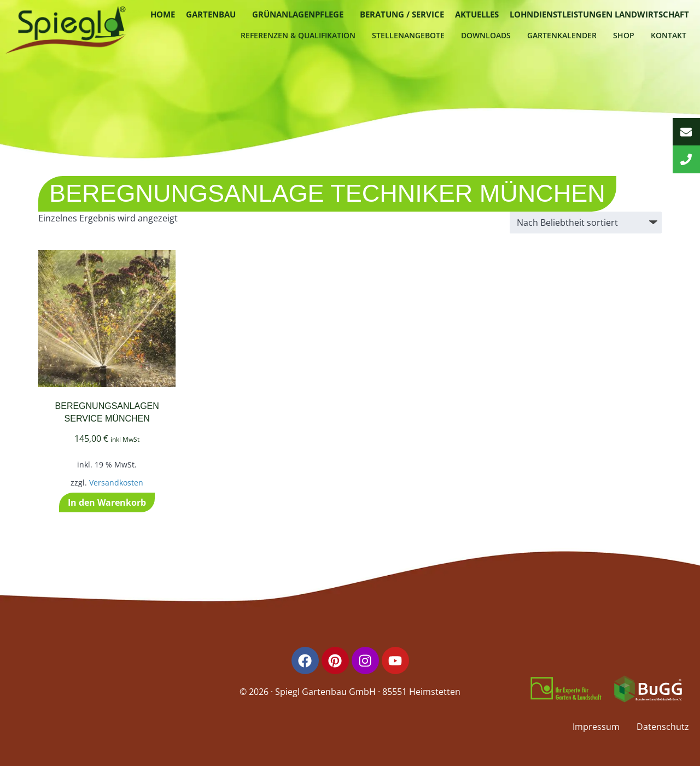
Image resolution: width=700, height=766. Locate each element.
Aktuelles (477, 14)
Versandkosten (116, 483)
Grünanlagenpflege (298, 14)
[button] (214, 14)
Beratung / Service (402, 14)
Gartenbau (211, 14)
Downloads (486, 35)
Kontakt (669, 35)
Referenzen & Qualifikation (298, 35)
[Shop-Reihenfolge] (586, 223)
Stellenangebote (408, 35)
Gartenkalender (562, 35)
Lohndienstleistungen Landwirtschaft (599, 14)
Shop (624, 35)
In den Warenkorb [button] (107, 502)
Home (163, 14)
